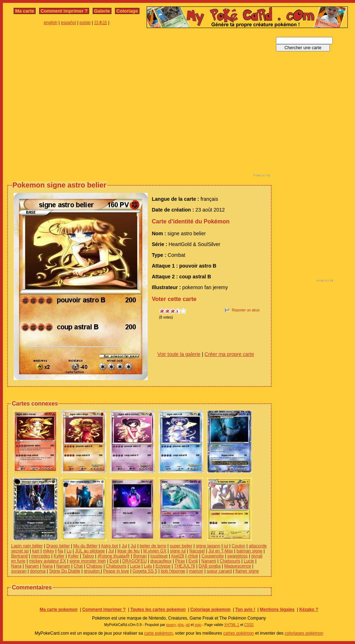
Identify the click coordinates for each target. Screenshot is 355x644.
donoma (38, 571)
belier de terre (153, 546)
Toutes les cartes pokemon (158, 610)
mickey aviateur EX (48, 561)
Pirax (180, 561)
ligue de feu (129, 551)
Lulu (148, 566)
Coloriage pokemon (211, 610)
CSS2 (249, 625)
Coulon (239, 546)
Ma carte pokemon (58, 610)
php (181, 625)
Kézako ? (309, 610)
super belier (181, 546)
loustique (159, 556)
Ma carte (25, 11)
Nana (16, 566)
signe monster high (87, 561)
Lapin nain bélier (27, 546)
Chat (78, 566)
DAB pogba (210, 566)
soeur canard (219, 571)
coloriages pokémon (304, 633)
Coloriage (127, 11)
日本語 (101, 23)
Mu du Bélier (85, 546)
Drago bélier (58, 546)
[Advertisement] (67, 104)
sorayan (19, 571)
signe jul (178, 551)
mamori (196, 571)
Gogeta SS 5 (145, 571)
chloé (193, 556)
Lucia (135, 566)
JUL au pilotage (90, 551)
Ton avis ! (245, 610)
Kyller (59, 556)
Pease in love (116, 571)
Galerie (102, 11)
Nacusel (197, 551)
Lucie (249, 561)
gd (188, 625)
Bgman (140, 556)
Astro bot (110, 546)
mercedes (41, 556)
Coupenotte (213, 556)
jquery (171, 625)
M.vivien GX (155, 551)
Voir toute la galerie (179, 354)
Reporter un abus (246, 310)
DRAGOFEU (134, 561)
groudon (92, 571)
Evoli (193, 561)
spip (198, 625)
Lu (69, 551)
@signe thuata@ (114, 556)
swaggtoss (238, 556)
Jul (124, 546)
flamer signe (247, 571)
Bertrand (19, 556)
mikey (48, 551)
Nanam (32, 566)
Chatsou (94, 566)
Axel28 (178, 556)
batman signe (249, 551)
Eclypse (163, 566)
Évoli (114, 561)
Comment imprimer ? (64, 11)
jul (226, 546)
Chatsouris (230, 561)
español (69, 23)
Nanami (209, 561)
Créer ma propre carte (229, 354)
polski (85, 23)
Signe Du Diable (65, 571)
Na (60, 551)
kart (36, 551)
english (51, 23)
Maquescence (238, 566)
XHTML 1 (232, 625)
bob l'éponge (173, 571)
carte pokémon (158, 633)
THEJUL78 (185, 566)
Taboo (88, 556)
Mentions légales (277, 610)
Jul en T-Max (221, 551)
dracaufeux (161, 561)
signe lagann (208, 546)
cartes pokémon (238, 633)
